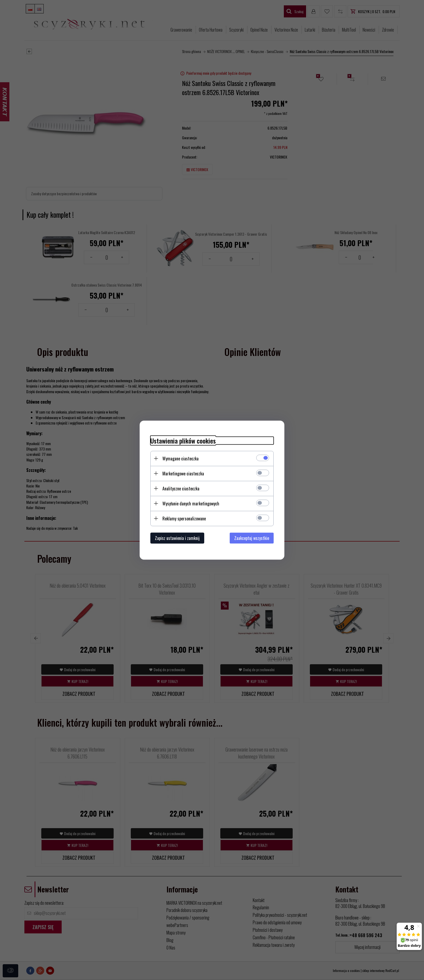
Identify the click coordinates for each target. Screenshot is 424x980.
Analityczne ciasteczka (181, 488)
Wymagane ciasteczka (181, 458)
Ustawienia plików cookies (183, 440)
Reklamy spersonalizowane (184, 518)
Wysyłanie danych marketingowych (191, 503)
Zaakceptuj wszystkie (252, 538)
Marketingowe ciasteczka (183, 473)
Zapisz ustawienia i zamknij (177, 538)
